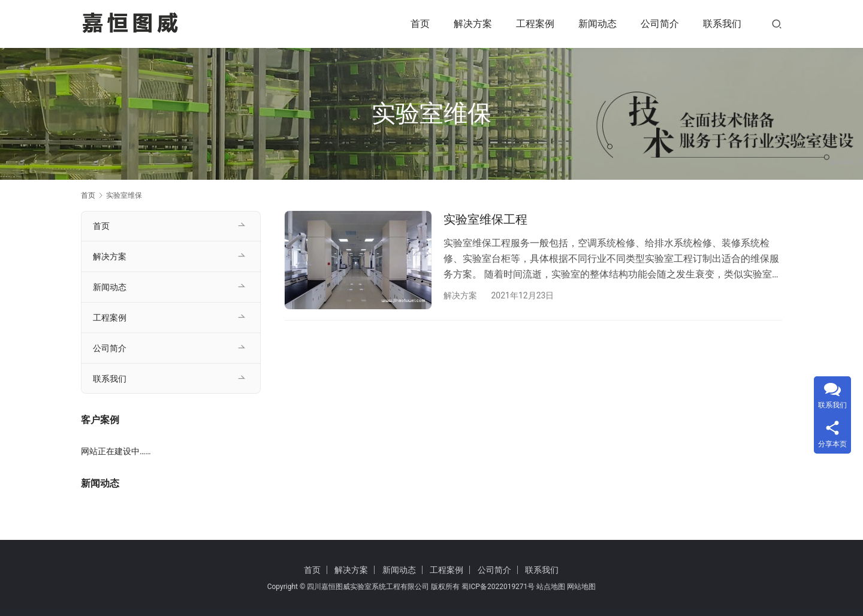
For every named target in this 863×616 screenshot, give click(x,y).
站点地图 (551, 587)
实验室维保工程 (485, 219)
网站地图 (581, 587)
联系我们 (722, 24)
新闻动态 (598, 24)
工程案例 (535, 24)
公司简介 (660, 24)
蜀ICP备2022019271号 (498, 587)
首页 (420, 24)
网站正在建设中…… (116, 451)
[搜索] (777, 24)
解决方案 (473, 24)
